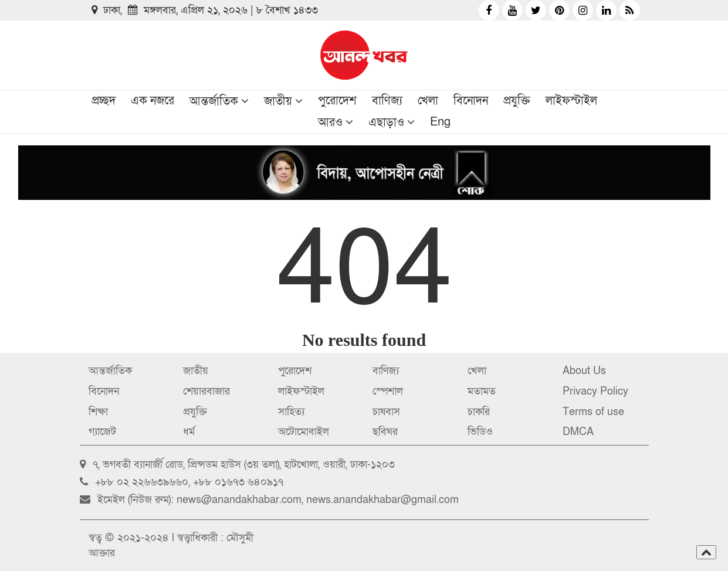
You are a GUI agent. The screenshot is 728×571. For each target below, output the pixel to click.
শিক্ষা (98, 412)
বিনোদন (471, 101)
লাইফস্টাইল (571, 101)
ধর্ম (189, 432)
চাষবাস (386, 412)
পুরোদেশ (337, 101)
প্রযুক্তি (517, 101)
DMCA (578, 432)
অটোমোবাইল (304, 432)
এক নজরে (153, 101)
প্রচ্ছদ (104, 101)
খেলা (428, 101)
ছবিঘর (385, 432)
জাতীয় (278, 101)
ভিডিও (480, 432)
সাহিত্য (291, 412)
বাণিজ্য (387, 101)
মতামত (482, 391)
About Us (584, 371)
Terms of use (593, 412)
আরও (330, 123)
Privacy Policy (595, 391)
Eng (440, 122)
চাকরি (479, 412)
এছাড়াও (386, 123)
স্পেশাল (388, 391)
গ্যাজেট (102, 432)
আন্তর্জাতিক (214, 101)
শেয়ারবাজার (206, 391)
